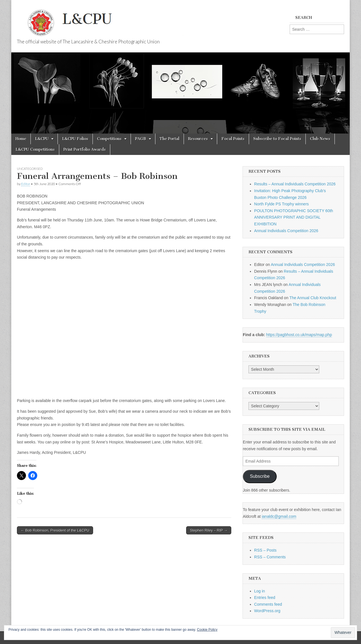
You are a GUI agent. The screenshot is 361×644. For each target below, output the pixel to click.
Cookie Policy (207, 630)
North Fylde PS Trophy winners (281, 204)
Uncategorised (30, 169)
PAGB (141, 139)
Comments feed (268, 604)
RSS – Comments (270, 557)
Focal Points (233, 139)
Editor (26, 184)
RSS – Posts (265, 550)
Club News (320, 139)
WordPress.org (267, 611)
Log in (259, 591)
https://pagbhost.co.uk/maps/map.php (299, 335)
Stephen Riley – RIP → (209, 530)
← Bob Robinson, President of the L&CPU (55, 530)
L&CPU (42, 139)
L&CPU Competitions (35, 149)
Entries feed (265, 598)
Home (21, 139)
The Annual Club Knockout (313, 298)
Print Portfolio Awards (85, 149)
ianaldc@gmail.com (279, 516)
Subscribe (260, 476)
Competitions (109, 139)
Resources (198, 139)
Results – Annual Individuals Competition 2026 (295, 184)
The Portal (170, 139)
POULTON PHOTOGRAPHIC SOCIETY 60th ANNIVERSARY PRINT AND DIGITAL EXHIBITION (294, 217)
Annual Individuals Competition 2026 (286, 231)
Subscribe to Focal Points (277, 139)
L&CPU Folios (75, 139)
